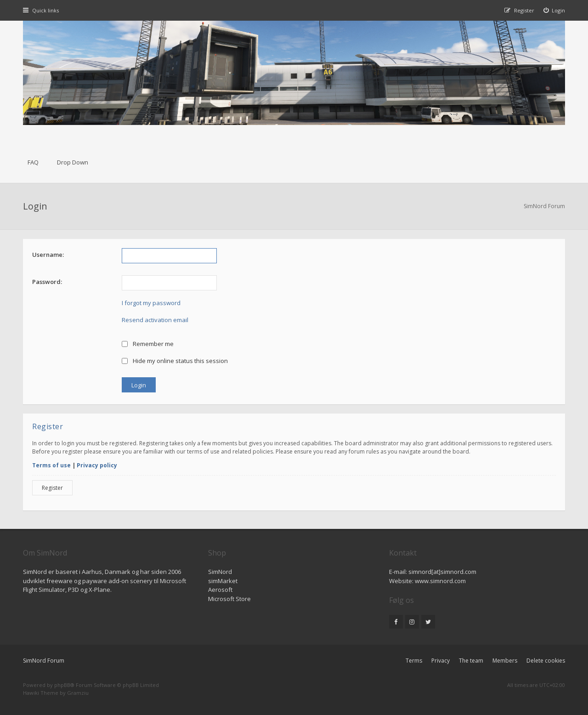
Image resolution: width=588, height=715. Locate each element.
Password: (47, 282)
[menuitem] (554, 10)
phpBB (62, 685)
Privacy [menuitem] (441, 661)
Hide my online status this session (175, 361)
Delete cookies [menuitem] (546, 661)
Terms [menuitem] (414, 661)
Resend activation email (155, 320)
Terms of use (51, 465)
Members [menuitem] (505, 661)
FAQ (33, 162)
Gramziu (78, 693)
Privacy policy (97, 465)
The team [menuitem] (471, 661)
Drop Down (73, 162)
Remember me (148, 344)
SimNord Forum (44, 661)
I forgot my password (151, 303)
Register (52, 488)
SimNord (220, 572)
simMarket (223, 581)
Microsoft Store (229, 599)
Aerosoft (220, 590)
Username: (48, 255)
